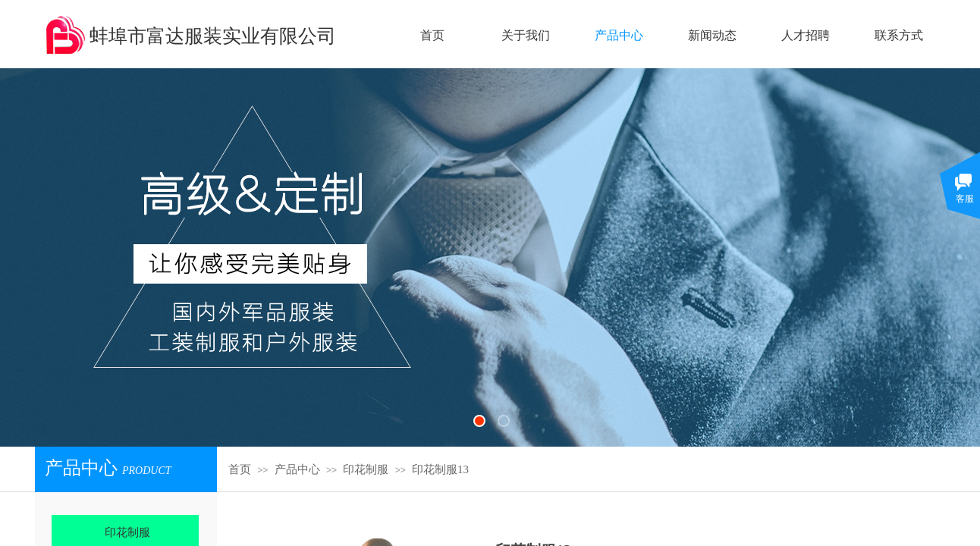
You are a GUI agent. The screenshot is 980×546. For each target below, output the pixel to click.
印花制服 (366, 469)
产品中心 (297, 469)
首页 (240, 469)
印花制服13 (440, 469)
